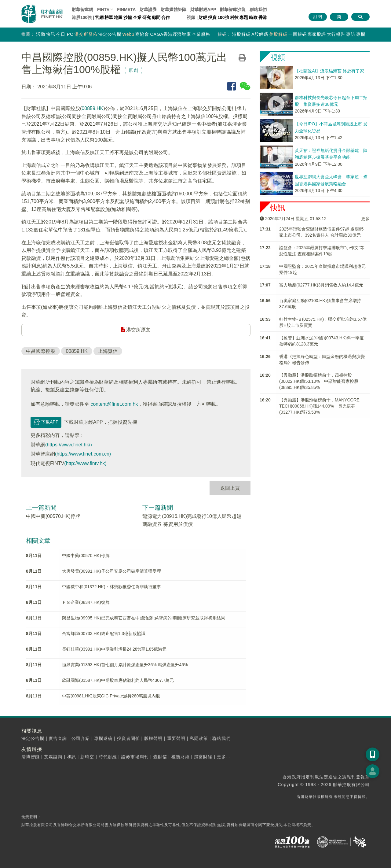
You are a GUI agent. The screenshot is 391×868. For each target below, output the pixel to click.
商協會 (142, 34)
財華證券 (148, 9)
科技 (234, 17)
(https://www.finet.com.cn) (83, 454)
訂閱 (318, 17)
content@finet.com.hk (114, 404)
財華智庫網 (82, 9)
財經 (203, 17)
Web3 (128, 34)
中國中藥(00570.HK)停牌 (53, 516)
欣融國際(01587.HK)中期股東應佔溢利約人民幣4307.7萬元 (118, 680)
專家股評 (317, 34)
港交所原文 (136, 330)
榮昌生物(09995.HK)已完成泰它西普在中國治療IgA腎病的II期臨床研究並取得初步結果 (144, 618)
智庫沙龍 (233, 9)
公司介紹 (81, 738)
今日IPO (65, 34)
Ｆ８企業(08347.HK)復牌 (86, 602)
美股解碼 (278, 34)
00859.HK (92, 108)
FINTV (103, 9)
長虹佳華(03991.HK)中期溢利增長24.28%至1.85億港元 (114, 649)
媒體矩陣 (174, 9)
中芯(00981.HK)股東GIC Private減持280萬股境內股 (111, 696)
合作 (166, 17)
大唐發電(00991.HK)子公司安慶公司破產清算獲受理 (111, 571)
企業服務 (201, 34)
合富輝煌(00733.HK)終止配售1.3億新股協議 (104, 633)
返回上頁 (230, 488)
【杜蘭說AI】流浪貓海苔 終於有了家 (329, 71)
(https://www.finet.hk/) (69, 445)
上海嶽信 (108, 351)
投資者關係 (128, 738)
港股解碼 (241, 34)
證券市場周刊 (135, 757)
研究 (147, 17)
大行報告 (336, 34)
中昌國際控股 (41, 351)
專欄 (361, 34)
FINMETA (126, 9)
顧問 (156, 17)
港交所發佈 (86, 34)
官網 (99, 17)
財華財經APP (203, 9)
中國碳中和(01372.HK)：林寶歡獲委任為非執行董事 (111, 587)
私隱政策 (199, 738)
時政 (253, 17)
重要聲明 (176, 738)
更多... (224, 757)
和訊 (71, 757)
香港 (263, 17)
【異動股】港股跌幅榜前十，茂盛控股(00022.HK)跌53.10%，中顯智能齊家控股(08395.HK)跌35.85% (319, 381)
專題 (244, 17)
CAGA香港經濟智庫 (170, 34)
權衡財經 (181, 757)
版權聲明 (153, 738)
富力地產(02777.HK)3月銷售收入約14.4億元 (321, 285)
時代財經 (108, 757)
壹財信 (160, 757)
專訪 (351, 34)
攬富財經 (203, 757)
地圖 (118, 17)
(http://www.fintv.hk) (85, 463)
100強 (223, 17)
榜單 (109, 17)
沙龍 (128, 17)
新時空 (87, 757)
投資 (212, 17)
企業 (137, 17)
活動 (41, 34)
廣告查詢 (58, 738)
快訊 (51, 34)
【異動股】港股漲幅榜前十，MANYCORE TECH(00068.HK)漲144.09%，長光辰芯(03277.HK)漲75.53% (319, 406)
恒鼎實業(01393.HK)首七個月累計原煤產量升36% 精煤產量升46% (125, 665)
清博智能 (31, 757)
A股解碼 (260, 34)
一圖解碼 (298, 34)
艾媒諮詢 (53, 757)
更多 (365, 219)
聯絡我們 (258, 9)
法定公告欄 (110, 34)
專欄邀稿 (103, 738)
